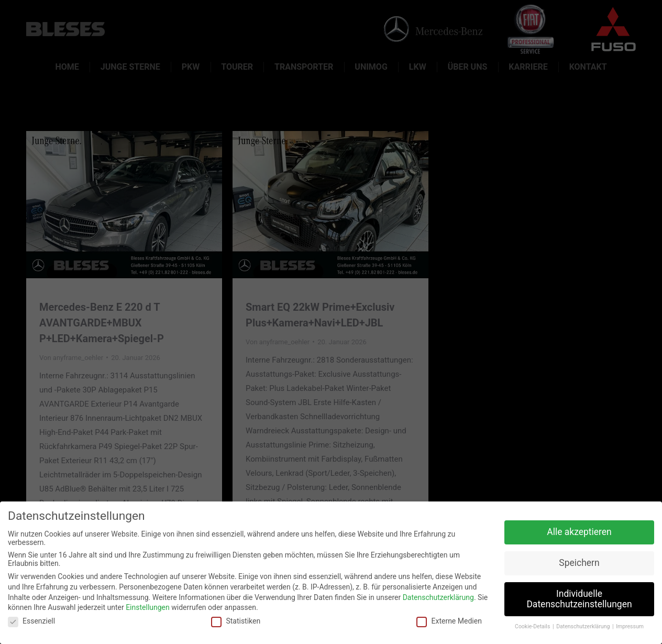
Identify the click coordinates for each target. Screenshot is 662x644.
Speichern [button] (579, 563)
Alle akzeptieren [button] (579, 532)
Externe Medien (449, 621)
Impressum (630, 626)
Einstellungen (148, 607)
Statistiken (236, 621)
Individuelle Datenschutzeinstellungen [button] (579, 599)
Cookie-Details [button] (533, 626)
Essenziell (31, 621)
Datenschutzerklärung (438, 597)
